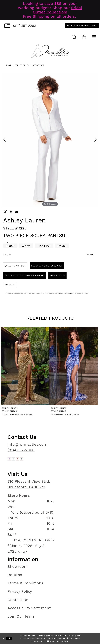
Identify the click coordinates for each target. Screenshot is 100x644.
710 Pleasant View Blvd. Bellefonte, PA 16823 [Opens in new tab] (29, 484)
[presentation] (25, 366)
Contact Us (18, 600)
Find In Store (57, 275)
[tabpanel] (50, 140)
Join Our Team (21, 616)
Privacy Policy (20, 591)
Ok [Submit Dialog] (9, 638)
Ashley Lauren (22, 65)
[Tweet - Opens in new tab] (5, 212)
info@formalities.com (27, 444)
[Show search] (74, 37)
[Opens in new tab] (9, 459)
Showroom (18, 566)
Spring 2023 (38, 65)
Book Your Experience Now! (47, 266)
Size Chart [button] (90, 255)
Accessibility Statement (29, 608)
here (66, 641)
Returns (15, 575)
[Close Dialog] (4, 638)
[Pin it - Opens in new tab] (11, 212)
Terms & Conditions (25, 583)
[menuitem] (20, 26)
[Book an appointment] (82, 26)
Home (9, 65)
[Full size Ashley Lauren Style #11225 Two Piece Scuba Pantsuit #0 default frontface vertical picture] (50, 140)
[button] (84, 37)
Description (10, 284)
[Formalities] (50, 51)
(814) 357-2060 (21, 450)
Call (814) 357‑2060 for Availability (24, 275)
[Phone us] (20, 26)
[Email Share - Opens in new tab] (17, 212)
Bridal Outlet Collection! (57, 10)
